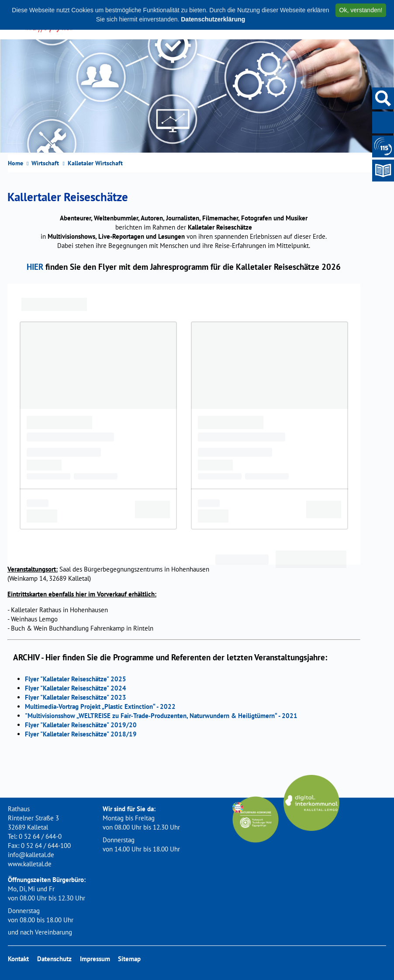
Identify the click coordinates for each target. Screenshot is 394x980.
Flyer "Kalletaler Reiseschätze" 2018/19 (81, 734)
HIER (35, 267)
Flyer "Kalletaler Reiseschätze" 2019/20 (81, 725)
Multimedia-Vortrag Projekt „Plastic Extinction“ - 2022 (100, 706)
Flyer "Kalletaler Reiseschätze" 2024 (76, 688)
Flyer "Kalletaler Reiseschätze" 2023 (76, 697)
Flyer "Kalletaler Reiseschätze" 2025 (76, 679)
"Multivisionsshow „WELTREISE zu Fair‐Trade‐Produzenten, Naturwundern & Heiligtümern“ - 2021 (161, 716)
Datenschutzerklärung (213, 19)
